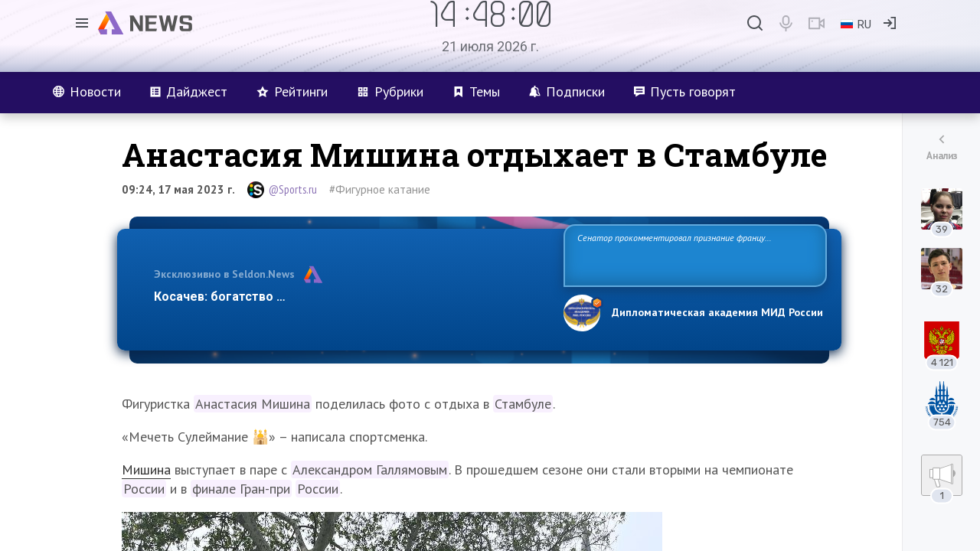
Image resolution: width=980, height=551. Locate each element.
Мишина (146, 469)
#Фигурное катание (380, 189)
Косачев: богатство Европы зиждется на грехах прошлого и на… (349, 297)
